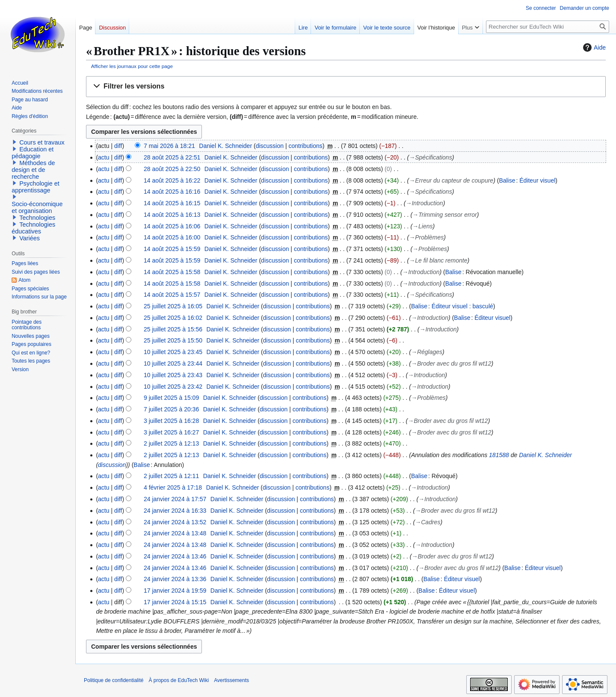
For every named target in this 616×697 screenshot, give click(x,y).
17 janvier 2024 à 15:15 (175, 602)
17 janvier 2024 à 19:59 (175, 591)
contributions (305, 146)
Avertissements (231, 680)
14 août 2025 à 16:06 (172, 226)
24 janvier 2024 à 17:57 (175, 499)
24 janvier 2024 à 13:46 (175, 556)
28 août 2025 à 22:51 (172, 157)
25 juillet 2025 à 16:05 (173, 306)
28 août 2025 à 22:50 (172, 169)
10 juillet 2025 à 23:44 (173, 363)
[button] (346, 87)
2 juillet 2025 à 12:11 (171, 476)
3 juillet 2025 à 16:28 (171, 421)
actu (104, 157)
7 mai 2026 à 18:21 (169, 146)
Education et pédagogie (33, 153)
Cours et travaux (42, 142)
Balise (507, 180)
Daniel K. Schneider (545, 455)
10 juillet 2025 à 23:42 (173, 387)
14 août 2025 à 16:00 (172, 237)
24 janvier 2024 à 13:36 (175, 579)
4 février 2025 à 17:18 (173, 487)
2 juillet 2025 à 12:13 (171, 443)
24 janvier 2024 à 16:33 (175, 511)
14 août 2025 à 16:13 (172, 215)
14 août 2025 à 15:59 (172, 249)
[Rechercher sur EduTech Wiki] (548, 27)
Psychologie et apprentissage (36, 187)
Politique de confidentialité (114, 680)
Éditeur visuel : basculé (462, 306)
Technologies (37, 218)
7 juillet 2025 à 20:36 (171, 409)
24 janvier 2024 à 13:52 (175, 522)
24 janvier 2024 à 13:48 (175, 533)
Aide (593, 47)
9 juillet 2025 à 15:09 (171, 398)
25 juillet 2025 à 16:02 (173, 318)
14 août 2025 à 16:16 (172, 192)
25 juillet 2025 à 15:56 (173, 329)
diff (118, 146)
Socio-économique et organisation (37, 207)
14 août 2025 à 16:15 (172, 203)
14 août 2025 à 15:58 (172, 272)
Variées (30, 238)
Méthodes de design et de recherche (33, 170)
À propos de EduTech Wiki (179, 680)
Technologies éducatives (33, 228)
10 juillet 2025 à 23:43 (173, 375)
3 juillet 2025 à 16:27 (171, 432)
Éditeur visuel (537, 180)
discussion (270, 146)
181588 (499, 455)
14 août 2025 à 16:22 (172, 180)
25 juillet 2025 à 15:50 (173, 340)
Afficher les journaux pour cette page (132, 66)
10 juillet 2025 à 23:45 (173, 352)
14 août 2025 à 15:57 (172, 295)
